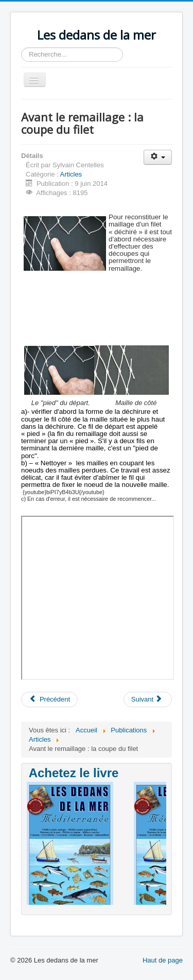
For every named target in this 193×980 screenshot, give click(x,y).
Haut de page (163, 960)
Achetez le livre (74, 773)
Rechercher (21, 48)
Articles (71, 174)
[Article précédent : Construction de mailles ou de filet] (49, 699)
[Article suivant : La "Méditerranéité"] (148, 699)
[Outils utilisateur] (158, 157)
